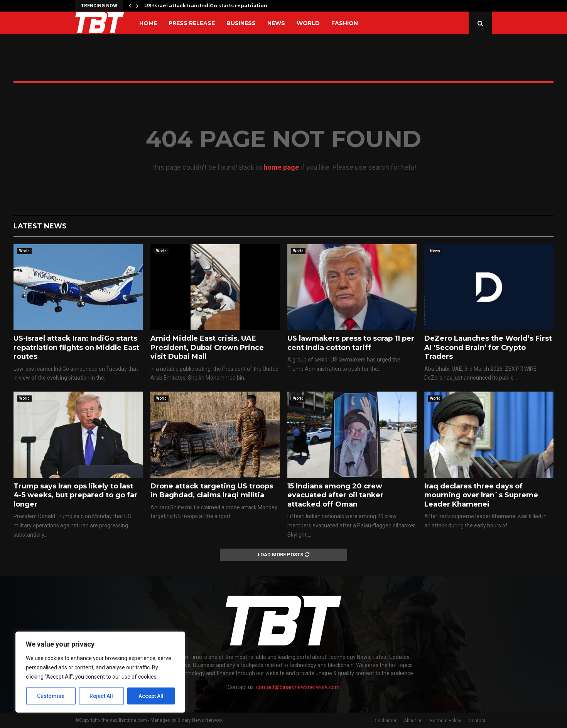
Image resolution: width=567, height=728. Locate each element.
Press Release (192, 23)
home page (281, 167)
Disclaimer (385, 721)
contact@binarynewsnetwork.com (298, 687)
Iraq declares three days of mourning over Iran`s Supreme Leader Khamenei (481, 495)
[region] (100, 672)
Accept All (151, 696)
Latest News (40, 226)
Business (241, 23)
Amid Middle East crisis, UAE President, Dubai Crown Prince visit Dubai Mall (207, 347)
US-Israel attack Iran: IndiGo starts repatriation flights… (216, 6)
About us (413, 721)
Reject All (102, 696)
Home (148, 23)
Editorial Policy (446, 721)
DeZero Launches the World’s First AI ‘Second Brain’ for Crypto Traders (488, 347)
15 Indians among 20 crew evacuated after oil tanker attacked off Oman (335, 495)
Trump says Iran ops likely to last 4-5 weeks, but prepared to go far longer (75, 495)
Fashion (345, 23)
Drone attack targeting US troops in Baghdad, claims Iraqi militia (212, 491)
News (276, 23)
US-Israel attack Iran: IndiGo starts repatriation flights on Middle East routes (76, 347)
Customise (51, 696)
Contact (477, 721)
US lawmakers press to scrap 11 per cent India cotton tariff (351, 343)
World (308, 23)
